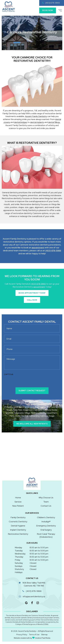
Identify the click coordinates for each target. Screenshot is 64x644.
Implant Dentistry (18, 530)
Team (46, 502)
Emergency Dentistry (46, 526)
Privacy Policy (22, 635)
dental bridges (21, 122)
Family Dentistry (18, 517)
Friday (17, 560)
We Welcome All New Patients (32, 424)
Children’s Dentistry (46, 517)
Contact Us (46, 506)
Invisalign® (46, 522)
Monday (18, 547)
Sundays (19, 566)
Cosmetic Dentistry (18, 522)
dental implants (37, 122)
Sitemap (44, 635)
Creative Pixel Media (41, 638)
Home (18, 498)
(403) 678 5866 (38, 284)
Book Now (48, 10)
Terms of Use (34, 635)
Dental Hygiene (18, 526)
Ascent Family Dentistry (36, 116)
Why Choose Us (46, 498)
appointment (38, 248)
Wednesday (20, 554)
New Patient (18, 506)
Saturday (19, 563)
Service (18, 502)
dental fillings (54, 122)
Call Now (32, 300)
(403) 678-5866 (51, 3)
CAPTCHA (9, 375)
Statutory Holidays (19, 571)
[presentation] (21, 381)
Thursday (19, 557)
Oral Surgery (46, 530)
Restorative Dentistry (18, 534)
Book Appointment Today (32, 293)
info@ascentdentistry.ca (34, 596)
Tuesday (19, 551)
